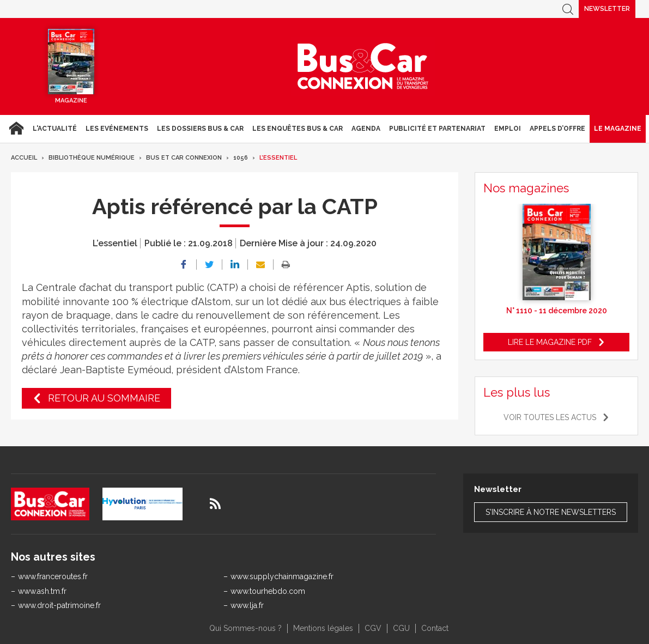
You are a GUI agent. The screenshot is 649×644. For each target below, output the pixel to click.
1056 (241, 158)
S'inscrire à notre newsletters (551, 512)
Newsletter (607, 9)
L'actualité (55, 129)
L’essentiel (278, 158)
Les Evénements (117, 129)
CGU (401, 628)
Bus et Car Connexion (184, 158)
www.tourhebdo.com (268, 591)
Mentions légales (323, 628)
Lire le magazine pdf (550, 342)
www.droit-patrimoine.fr (59, 605)
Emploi (508, 129)
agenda (366, 129)
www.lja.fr (247, 605)
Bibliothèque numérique (92, 158)
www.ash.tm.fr (42, 591)
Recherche (568, 9)
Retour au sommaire (104, 398)
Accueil (16, 129)
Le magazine (618, 129)
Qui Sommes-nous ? (245, 628)
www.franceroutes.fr (53, 576)
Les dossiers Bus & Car (200, 129)
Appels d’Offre (557, 129)
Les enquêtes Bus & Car (298, 129)
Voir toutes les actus (550, 417)
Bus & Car (363, 66)
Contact (435, 628)
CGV (373, 628)
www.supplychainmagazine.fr (282, 576)
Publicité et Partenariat (437, 129)
